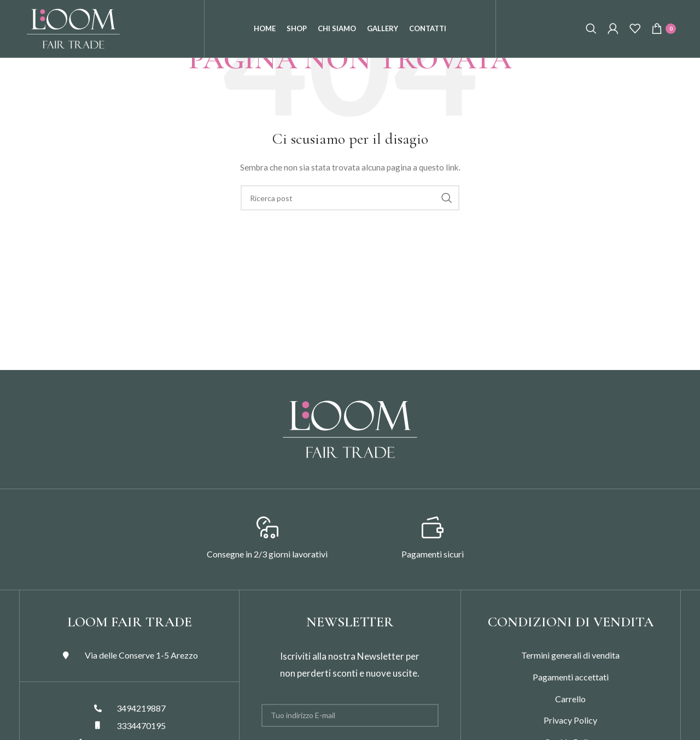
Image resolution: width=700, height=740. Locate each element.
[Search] (591, 38)
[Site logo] (73, 37)
